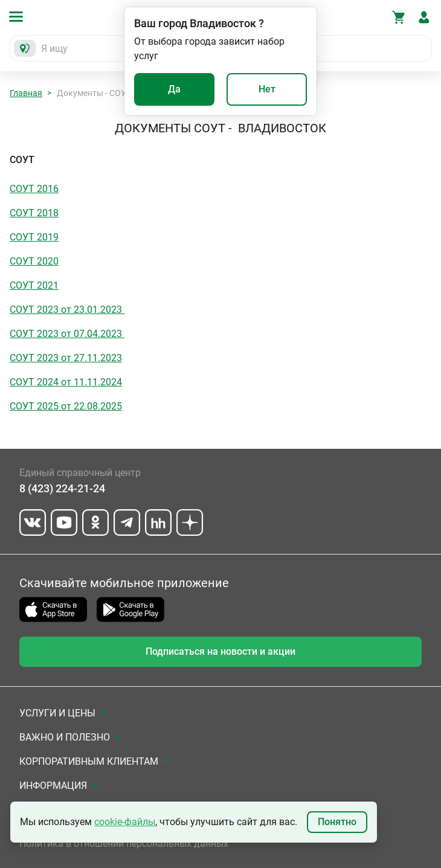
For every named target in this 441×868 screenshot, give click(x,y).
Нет (267, 89)
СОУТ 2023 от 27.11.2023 (66, 358)
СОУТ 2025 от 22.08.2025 (66, 406)
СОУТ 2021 (34, 285)
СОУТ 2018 (34, 213)
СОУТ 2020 (34, 261)
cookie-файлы (125, 822)
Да (174, 89)
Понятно (337, 822)
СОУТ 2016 (34, 189)
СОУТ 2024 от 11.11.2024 (66, 382)
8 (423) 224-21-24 (62, 488)
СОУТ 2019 (34, 237)
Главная (26, 93)
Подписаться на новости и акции (220, 651)
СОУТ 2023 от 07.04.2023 (67, 334)
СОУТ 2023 (34, 310)
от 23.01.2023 (92, 310)
